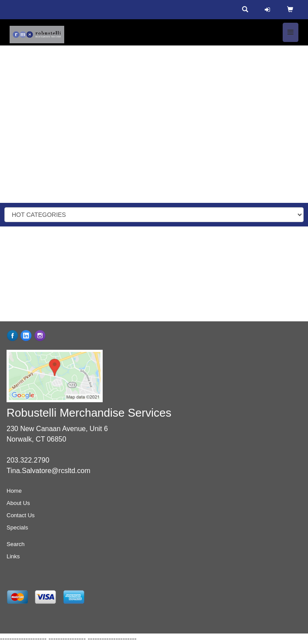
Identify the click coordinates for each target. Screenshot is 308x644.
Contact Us (21, 515)
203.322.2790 (28, 460)
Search (16, 544)
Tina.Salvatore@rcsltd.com (48, 471)
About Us (18, 503)
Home (14, 491)
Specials (17, 527)
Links (13, 556)
